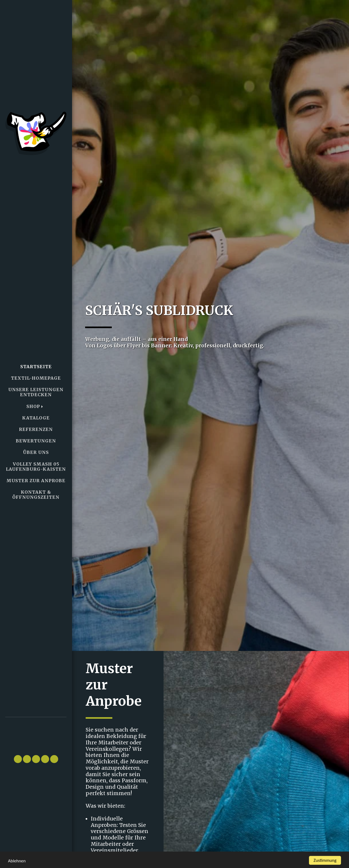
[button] (36, 734)
